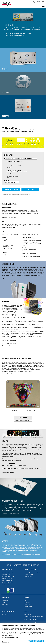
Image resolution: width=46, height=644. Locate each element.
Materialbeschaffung (34, 256)
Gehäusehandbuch (36, 554)
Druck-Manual (12, 343)
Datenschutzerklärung (13, 638)
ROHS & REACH (30, 189)
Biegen (23, 35)
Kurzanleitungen (28, 607)
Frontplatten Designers (25, 34)
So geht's (4, 278)
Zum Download (28, 576)
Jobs (4, 602)
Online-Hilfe (33, 253)
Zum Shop (5, 615)
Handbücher (27, 604)
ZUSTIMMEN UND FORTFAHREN (36, 641)
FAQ (25, 600)
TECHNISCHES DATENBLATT (11, 189)
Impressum (5, 604)
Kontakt (12, 346)
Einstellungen (5, 642)
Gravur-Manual (22, 466)
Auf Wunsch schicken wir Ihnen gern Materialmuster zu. (16, 194)
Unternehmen (6, 600)
